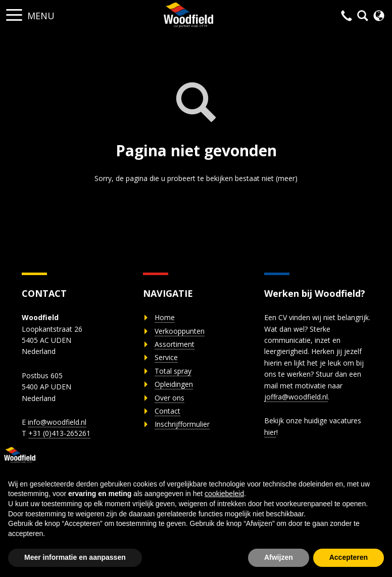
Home (165, 317)
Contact (167, 411)
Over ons (169, 398)
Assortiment (175, 344)
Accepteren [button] (349, 557)
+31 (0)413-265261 (59, 433)
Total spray (173, 371)
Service (166, 357)
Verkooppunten (180, 331)
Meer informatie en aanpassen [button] (75, 557)
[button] (14, 12)
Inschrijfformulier (182, 424)
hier (270, 432)
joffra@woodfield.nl (296, 397)
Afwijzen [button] (279, 557)
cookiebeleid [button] (224, 494)
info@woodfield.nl (57, 422)
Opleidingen (174, 384)
